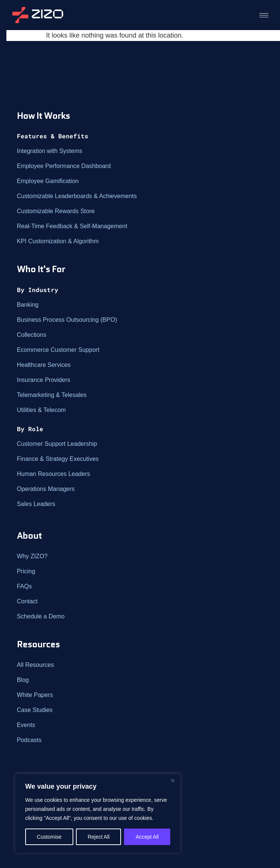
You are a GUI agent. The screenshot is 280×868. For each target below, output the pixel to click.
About (29, 535)
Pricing (26, 571)
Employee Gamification (48, 181)
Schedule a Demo (41, 616)
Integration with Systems (50, 151)
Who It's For (41, 269)
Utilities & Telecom (41, 410)
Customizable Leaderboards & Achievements (77, 196)
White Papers (35, 695)
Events (26, 725)
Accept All (147, 837)
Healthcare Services (44, 365)
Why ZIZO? (32, 556)
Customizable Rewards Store (56, 211)
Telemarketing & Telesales (52, 395)
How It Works (43, 116)
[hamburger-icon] (264, 15)
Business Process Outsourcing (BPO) (67, 320)
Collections (32, 335)
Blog (23, 680)
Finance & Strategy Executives (58, 459)
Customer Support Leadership (57, 444)
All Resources (36, 665)
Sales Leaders (36, 504)
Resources (38, 644)
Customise (49, 837)
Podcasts (29, 740)
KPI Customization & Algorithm (58, 241)
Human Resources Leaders (54, 474)
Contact (27, 601)
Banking (28, 305)
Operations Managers (46, 489)
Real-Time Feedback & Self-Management (72, 226)
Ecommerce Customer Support (58, 350)
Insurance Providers (44, 380)
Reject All (98, 837)
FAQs (24, 586)
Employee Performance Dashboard (64, 166)
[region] (98, 813)
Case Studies (35, 710)
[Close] (173, 780)
